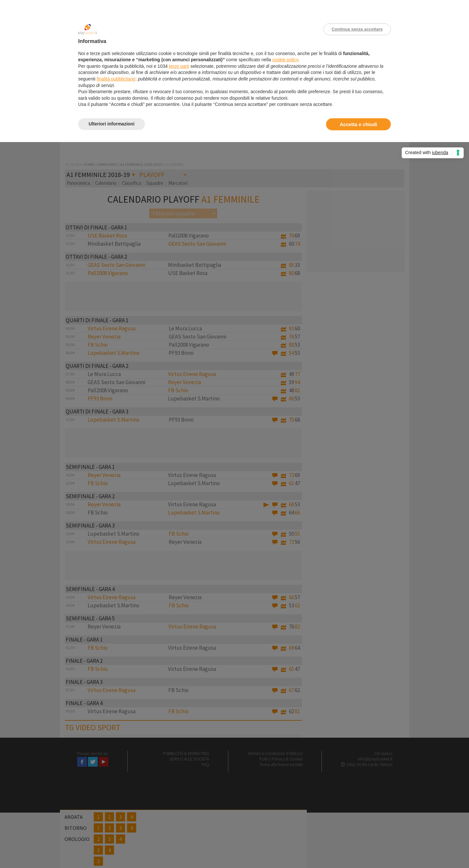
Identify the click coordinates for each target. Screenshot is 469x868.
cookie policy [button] (285, 60)
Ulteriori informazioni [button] (112, 124)
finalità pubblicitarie (116, 79)
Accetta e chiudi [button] (358, 124)
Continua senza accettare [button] (357, 29)
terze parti (179, 66)
